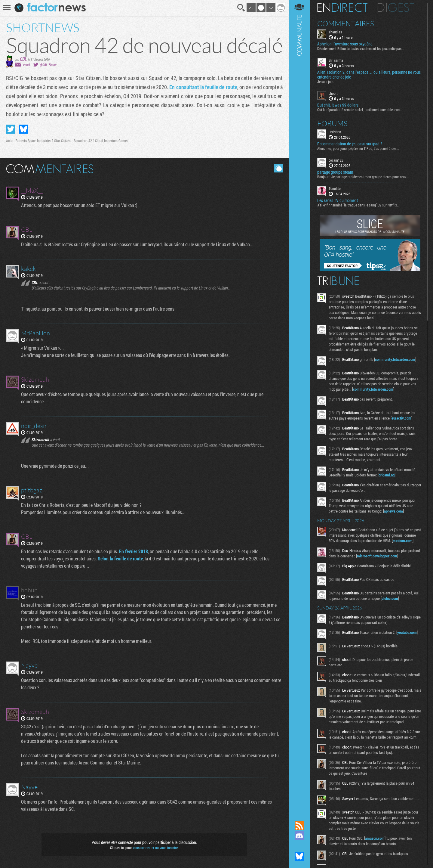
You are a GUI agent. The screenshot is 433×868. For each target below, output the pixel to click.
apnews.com (393, 511)
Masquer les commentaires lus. (278, 168)
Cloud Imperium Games (112, 141)
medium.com (403, 541)
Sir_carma (336, 60)
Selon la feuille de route (120, 558)
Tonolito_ (335, 188)
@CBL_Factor (48, 65)
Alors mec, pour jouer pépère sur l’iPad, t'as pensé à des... (358, 148)
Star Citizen (62, 141)
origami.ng (387, 475)
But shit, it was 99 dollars (338, 105)
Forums (332, 123)
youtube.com (407, 632)
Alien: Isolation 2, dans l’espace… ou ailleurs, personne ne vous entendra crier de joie (369, 75)
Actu (9, 141)
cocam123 (336, 160)
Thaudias (335, 32)
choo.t (333, 93)
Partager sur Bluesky (23, 129)
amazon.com (375, 838)
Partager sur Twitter (11, 129)
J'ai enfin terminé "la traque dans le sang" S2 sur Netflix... (358, 205)
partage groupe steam (335, 172)
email (26, 65)
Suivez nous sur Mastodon (299, 846)
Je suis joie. (326, 82)
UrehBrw (335, 132)
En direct (342, 8)
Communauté (299, 405)
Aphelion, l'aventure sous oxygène (345, 44)
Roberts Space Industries (33, 141)
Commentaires (346, 23)
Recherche (241, 8)
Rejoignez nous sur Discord (299, 836)
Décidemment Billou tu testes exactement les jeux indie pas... (361, 48)
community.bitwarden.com (395, 359)
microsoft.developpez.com (377, 556)
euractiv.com (401, 418)
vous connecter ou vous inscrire (155, 848)
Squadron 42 (83, 141)
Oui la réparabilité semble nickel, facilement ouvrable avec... (360, 110)
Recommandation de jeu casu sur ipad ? (350, 144)
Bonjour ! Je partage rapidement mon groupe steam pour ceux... (363, 177)
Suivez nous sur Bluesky (299, 856)
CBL (23, 59)
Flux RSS (299, 826)
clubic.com (390, 598)
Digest (396, 8)
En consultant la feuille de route (203, 87)
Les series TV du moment (338, 200)
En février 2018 (134, 551)
